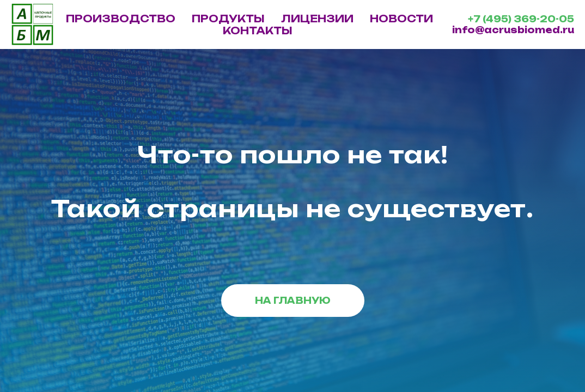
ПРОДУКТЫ (228, 19)
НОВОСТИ (401, 19)
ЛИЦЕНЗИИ (317, 19)
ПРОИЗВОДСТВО (121, 19)
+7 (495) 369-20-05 (521, 19)
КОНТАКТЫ (258, 30)
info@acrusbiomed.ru (513, 30)
